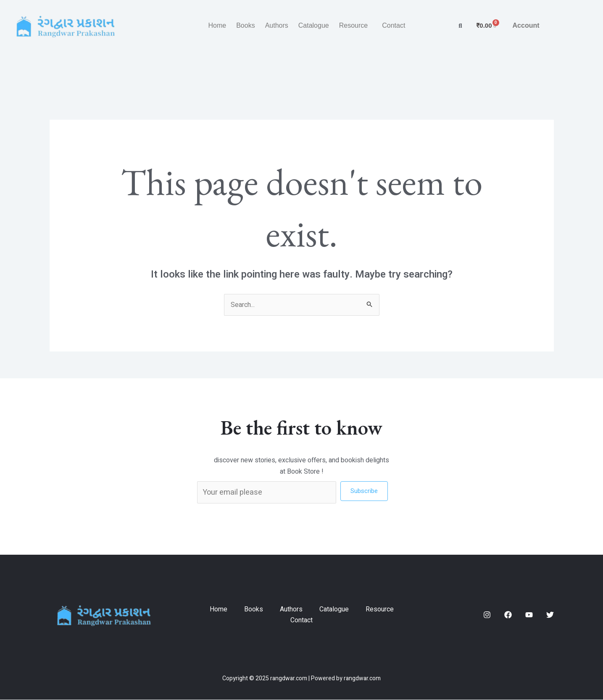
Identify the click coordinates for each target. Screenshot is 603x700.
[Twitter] (550, 615)
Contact (394, 25)
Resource (353, 25)
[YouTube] (529, 615)
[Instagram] (487, 615)
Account (526, 25)
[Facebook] (508, 615)
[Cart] (486, 25)
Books (245, 25)
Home (217, 25)
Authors (277, 25)
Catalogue (314, 25)
